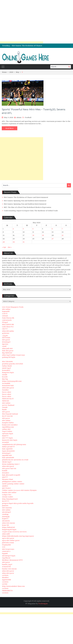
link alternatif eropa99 (11, 475)
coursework (7, 320)
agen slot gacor (8, 538)
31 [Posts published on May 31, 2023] (24, 242)
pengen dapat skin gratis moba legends (18, 503)
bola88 (5, 471)
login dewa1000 (8, 451)
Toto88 (5, 407)
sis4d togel (6, 368)
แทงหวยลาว (6, 551)
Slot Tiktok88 (7, 362)
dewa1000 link (8, 386)
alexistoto (6, 521)
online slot (6, 429)
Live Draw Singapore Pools (13, 307)
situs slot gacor (8, 388)
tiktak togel (7, 462)
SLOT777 (6, 501)
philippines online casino (12, 482)
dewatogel (6, 342)
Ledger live (7, 495)
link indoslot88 (8, 458)
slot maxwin (7, 508)
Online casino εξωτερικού (11, 490)
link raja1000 (7, 449)
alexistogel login (9, 556)
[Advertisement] (22, 21)
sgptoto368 (7, 580)
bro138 (5, 377)
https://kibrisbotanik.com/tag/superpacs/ (18, 536)
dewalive (6, 473)
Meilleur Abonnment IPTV (12, 560)
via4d (4, 346)
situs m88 (6, 534)
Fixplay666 (6, 545)
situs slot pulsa (8, 331)
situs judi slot (7, 348)
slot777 (5, 477)
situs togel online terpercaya (13, 355)
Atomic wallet (8, 497)
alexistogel (6, 512)
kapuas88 (6, 311)
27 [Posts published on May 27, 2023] (53, 239)
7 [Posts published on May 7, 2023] (62, 229)
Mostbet (5, 578)
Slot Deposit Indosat (10, 414)
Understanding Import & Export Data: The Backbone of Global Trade (31, 211)
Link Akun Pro (8, 327)
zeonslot (5, 442)
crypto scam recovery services (14, 532)
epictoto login (8, 434)
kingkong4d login (9, 530)
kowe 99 (5, 525)
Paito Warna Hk (8, 318)
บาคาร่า (5, 314)
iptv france (6, 488)
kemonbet (6, 370)
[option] (28, 46)
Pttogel (5, 322)
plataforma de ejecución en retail (15, 460)
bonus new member (10, 425)
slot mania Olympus (29, 490)
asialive (5, 486)
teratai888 (6, 383)
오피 (4, 547)
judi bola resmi (8, 543)
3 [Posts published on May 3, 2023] (23, 229)
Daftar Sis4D (7, 366)
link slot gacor (8, 351)
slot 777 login (7, 438)
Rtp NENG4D (7, 353)
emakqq (5, 514)
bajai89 (5, 554)
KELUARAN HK (8, 324)
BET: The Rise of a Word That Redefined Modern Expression (27, 207)
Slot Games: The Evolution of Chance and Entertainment (35, 46)
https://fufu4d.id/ (9, 527)
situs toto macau (8, 523)
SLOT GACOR (7, 416)
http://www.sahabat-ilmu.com (13, 586)
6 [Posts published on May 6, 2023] (52, 229)
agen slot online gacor (11, 540)
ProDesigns (43, 604)
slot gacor (6, 340)
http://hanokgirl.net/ (10, 499)
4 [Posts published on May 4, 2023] (33, 229)
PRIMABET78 (7, 591)
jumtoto (5, 506)
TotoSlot (5, 390)
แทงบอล (5, 316)
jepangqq (6, 516)
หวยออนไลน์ (6, 567)
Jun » (10, 247)
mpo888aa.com (8, 427)
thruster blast (8, 479)
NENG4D (6, 401)
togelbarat (6, 558)
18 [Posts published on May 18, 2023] (33, 235)
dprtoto (5, 344)
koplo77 (5, 519)
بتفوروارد (5, 335)
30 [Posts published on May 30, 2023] (14, 242)
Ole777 (5, 329)
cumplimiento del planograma (14, 444)
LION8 (5, 584)
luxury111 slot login (10, 440)
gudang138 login (9, 357)
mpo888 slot (7, 455)
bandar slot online (9, 492)
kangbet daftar (8, 423)
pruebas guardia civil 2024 (13, 364)
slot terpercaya (8, 549)
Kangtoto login (8, 372)
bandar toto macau (9, 569)
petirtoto (6, 333)
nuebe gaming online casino (13, 484)
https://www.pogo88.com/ (12, 381)
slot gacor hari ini (9, 468)
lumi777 (5, 436)
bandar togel (7, 564)
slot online (6, 309)
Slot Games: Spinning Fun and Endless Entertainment (25, 201)
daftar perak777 (8, 447)
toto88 (5, 375)
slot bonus (6, 338)
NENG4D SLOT (8, 399)
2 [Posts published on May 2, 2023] (13, 229)
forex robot (7, 392)
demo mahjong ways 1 (11, 464)
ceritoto (5, 575)
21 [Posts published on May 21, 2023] (63, 235)
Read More (10, 128)
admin (19, 117)
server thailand (8, 405)
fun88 (4, 410)
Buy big (5, 379)
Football (28, 117)
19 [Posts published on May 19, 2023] (43, 235)
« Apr (4, 247)
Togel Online (7, 431)
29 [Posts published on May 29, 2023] (4, 242)
